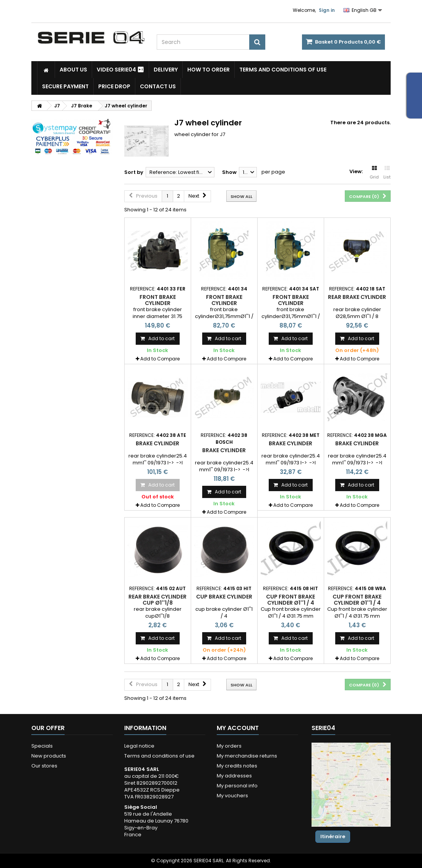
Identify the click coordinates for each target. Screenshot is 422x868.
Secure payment (65, 86)
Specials (42, 746)
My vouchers (232, 796)
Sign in (327, 10)
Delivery (166, 70)
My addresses (234, 776)
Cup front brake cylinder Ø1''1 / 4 (291, 600)
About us (73, 70)
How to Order (209, 70)
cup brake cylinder (224, 597)
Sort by (134, 172)
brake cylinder (157, 443)
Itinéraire (333, 836)
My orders (229, 746)
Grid (374, 173)
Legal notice (139, 746)
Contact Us (158, 86)
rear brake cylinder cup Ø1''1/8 (157, 600)
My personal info (237, 786)
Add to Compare (160, 359)
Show (229, 172)
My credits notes (237, 766)
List (387, 173)
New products (49, 756)
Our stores (44, 766)
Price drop (114, 86)
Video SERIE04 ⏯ (120, 70)
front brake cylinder (158, 300)
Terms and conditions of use (283, 70)
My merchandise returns (247, 756)
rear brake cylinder (357, 297)
